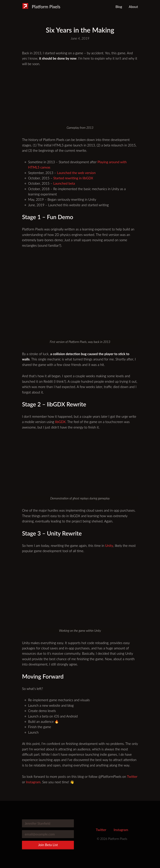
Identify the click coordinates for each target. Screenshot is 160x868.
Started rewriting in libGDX (73, 178)
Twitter (132, 776)
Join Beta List (48, 845)
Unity (109, 546)
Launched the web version (76, 173)
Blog (119, 7)
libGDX (60, 422)
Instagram (33, 782)
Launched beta (64, 183)
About (133, 7)
